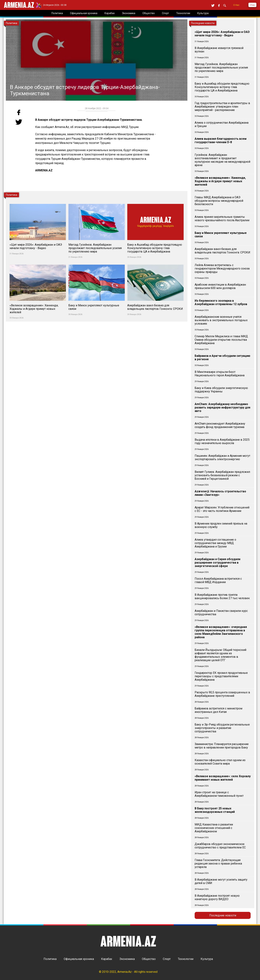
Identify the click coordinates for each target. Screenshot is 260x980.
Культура (207, 959)
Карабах (107, 959)
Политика (50, 959)
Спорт (167, 959)
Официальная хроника (79, 959)
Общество (149, 959)
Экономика (127, 959)
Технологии (186, 959)
